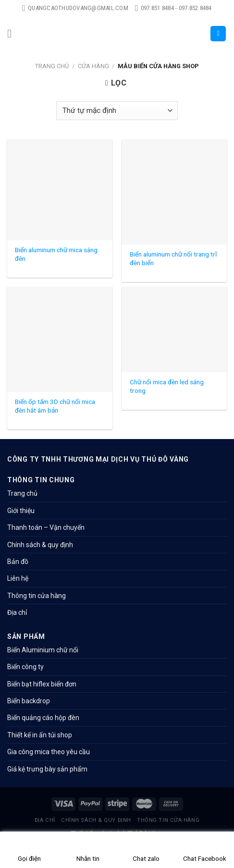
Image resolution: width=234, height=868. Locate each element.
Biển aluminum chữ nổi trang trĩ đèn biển (173, 258)
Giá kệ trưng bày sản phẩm (47, 769)
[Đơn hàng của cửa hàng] (117, 111)
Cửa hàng (93, 66)
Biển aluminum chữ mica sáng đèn (56, 254)
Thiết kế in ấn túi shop (40, 735)
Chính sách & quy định (40, 545)
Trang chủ (52, 66)
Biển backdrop (29, 701)
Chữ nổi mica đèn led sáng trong (167, 386)
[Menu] (13, 33)
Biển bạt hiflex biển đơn (42, 684)
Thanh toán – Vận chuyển (46, 527)
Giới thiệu (21, 511)
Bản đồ (18, 562)
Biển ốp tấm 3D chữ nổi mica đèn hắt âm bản (55, 406)
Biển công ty (25, 667)
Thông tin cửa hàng (37, 596)
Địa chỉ (17, 612)
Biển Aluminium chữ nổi (43, 650)
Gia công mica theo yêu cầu (49, 752)
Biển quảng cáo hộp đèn (43, 718)
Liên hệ (18, 578)
